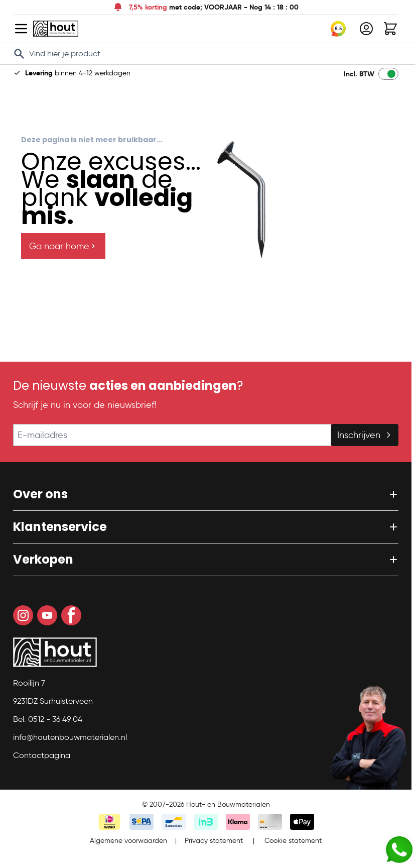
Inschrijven (365, 435)
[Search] (19, 54)
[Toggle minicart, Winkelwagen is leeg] (390, 29)
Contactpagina (42, 755)
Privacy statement (214, 841)
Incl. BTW (359, 74)
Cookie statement (293, 841)
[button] (206, 494)
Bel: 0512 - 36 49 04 (48, 719)
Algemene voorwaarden (128, 841)
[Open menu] (21, 29)
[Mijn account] (366, 29)
